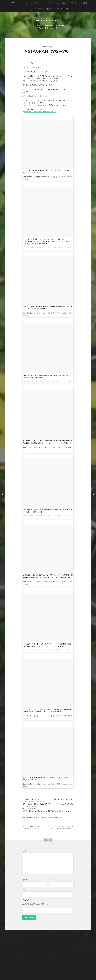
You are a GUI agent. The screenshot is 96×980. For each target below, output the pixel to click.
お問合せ (50, 9)
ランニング (55, 826)
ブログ (20, 3)
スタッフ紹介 (61, 3)
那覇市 (69, 828)
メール (52, 880)
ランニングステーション (52, 828)
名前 (25, 880)
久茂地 (63, 828)
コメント (25, 851)
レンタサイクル (64, 826)
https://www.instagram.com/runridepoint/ (40, 112)
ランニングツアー (48, 3)
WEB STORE (39, 9)
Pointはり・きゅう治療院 (78, 3)
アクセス (59, 9)
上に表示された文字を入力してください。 (35, 904)
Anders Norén (52, 971)
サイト (24, 890)
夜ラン (71, 826)
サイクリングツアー (32, 3)
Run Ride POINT (48, 20)
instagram (27, 828)
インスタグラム (37, 828)
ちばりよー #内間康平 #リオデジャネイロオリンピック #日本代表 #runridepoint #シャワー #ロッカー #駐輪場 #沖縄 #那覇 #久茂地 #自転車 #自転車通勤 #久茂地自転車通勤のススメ (47, 241)
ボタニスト (64, 818)
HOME (11, 3)
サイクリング (46, 826)
